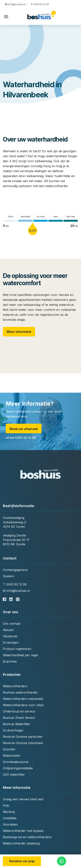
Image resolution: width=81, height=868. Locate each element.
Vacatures (10, 636)
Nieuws (8, 630)
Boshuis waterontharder (20, 692)
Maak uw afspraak (24, 429)
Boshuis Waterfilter (17, 724)
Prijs (6, 805)
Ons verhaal (12, 624)
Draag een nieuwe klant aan (23, 799)
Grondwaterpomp (16, 762)
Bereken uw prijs (22, 861)
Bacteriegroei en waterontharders (27, 837)
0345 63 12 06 (40, 4)
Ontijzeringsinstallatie (18, 768)
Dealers (8, 576)
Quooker (9, 749)
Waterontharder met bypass (23, 831)
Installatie (10, 818)
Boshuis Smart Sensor (19, 718)
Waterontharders (15, 686)
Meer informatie (19, 332)
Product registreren (17, 649)
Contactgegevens (15, 570)
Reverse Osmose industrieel (23, 743)
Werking (9, 812)
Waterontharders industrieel (23, 699)
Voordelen (10, 824)
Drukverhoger (13, 730)
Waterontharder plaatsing (21, 843)
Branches (10, 661)
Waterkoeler (12, 756)
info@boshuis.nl (16, 4)
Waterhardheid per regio (20, 655)
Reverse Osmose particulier (23, 737)
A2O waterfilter (14, 774)
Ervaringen (11, 642)
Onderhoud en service (19, 711)
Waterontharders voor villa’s (23, 705)
